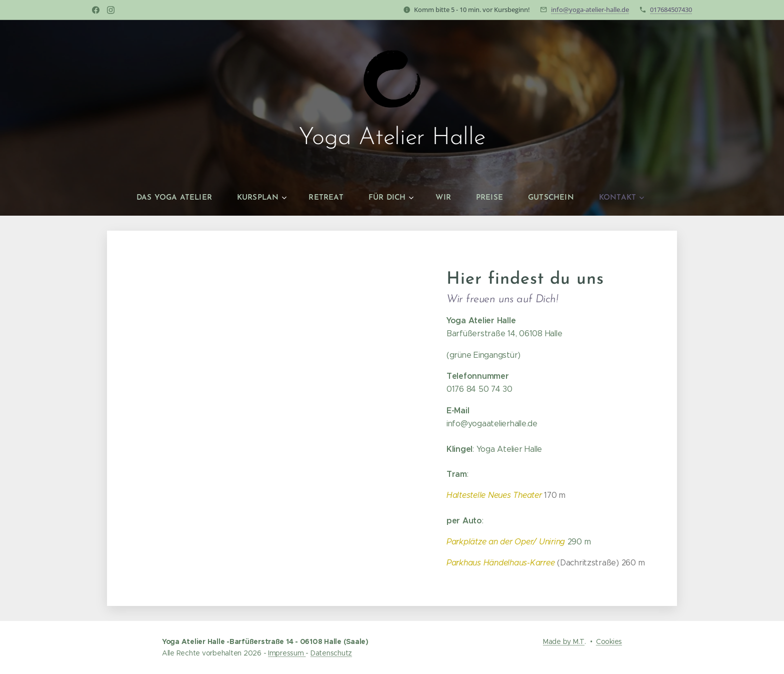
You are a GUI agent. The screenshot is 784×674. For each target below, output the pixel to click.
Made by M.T (564, 641)
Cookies (609, 641)
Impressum (287, 653)
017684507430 (671, 10)
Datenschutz (331, 653)
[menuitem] (184, 198)
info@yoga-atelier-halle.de (590, 10)
